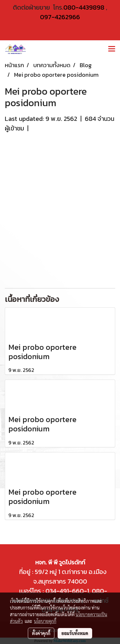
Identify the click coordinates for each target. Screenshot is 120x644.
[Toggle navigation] (112, 49)
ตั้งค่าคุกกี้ (41, 633)
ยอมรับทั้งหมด (75, 633)
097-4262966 (60, 17)
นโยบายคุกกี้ (45, 621)
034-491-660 (64, 591)
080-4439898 (84, 7)
